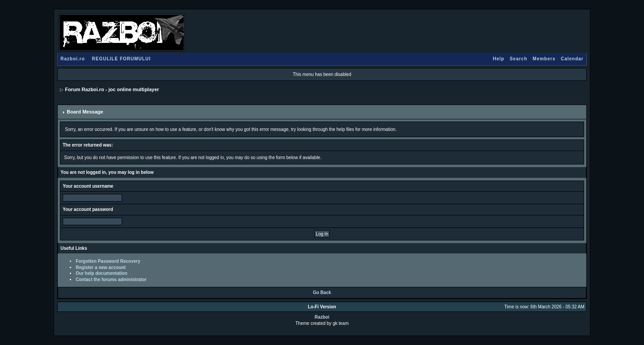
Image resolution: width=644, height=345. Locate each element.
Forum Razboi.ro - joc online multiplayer (112, 89)
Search (519, 59)
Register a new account (101, 267)
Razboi (322, 317)
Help (499, 59)
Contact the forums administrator (111, 280)
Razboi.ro (73, 59)
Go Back (322, 292)
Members (544, 59)
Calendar (572, 59)
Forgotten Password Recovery (108, 261)
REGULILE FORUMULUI (121, 59)
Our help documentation (102, 273)
